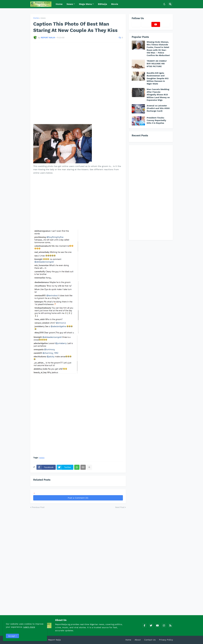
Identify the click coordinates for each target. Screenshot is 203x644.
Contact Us (150, 640)
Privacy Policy (166, 640)
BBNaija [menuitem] (102, 4)
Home (36, 18)
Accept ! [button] (12, 636)
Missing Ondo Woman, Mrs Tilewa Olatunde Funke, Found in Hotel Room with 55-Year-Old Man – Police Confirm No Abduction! (158, 49)
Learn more (29, 627)
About (138, 640)
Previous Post (38, 507)
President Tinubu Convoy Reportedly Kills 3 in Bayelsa (156, 120)
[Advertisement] (78, 83)
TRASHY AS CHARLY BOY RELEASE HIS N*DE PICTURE (157, 64)
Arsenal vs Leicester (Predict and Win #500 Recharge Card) (158, 108)
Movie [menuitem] (115, 4)
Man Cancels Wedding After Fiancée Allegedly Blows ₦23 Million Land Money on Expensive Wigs (158, 95)
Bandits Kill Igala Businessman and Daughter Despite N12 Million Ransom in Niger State (158, 78)
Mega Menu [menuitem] (85, 4)
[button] (164, 4)
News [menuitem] (70, 4)
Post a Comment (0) (78, 498)
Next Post (120, 507)
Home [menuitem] (59, 4)
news (43, 18)
